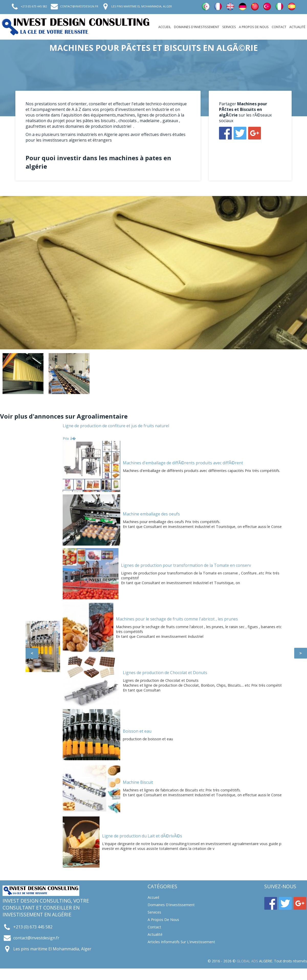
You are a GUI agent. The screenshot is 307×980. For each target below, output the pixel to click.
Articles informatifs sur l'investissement (181, 942)
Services (229, 27)
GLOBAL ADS (247, 961)
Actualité (297, 27)
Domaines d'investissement (197, 27)
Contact (279, 27)
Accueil (165, 27)
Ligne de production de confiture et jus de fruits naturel (116, 426)
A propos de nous (254, 27)
